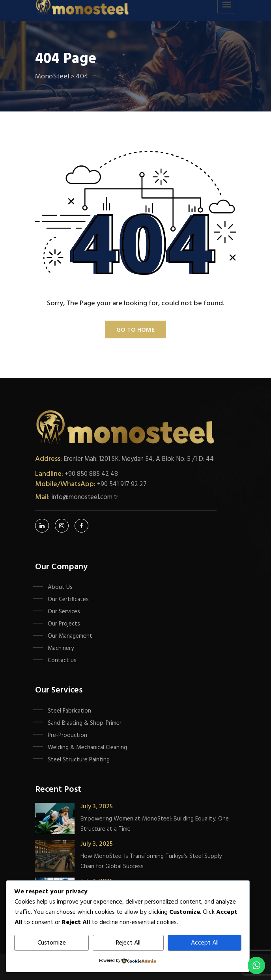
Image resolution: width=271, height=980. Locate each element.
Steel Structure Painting (79, 760)
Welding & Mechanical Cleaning (87, 748)
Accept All (205, 943)
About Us (60, 587)
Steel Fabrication (69, 711)
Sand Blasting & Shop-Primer (85, 723)
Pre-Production (67, 735)
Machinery (61, 648)
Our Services (64, 612)
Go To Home (135, 330)
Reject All (128, 943)
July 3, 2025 (97, 807)
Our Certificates (68, 600)
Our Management (70, 636)
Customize (52, 943)
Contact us (62, 661)
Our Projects (64, 624)
